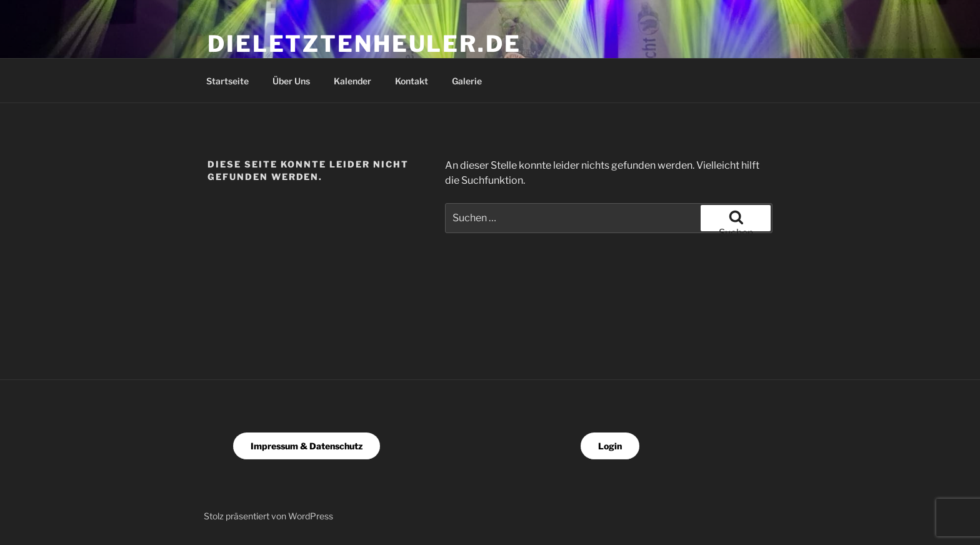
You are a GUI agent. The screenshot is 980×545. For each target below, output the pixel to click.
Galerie (467, 81)
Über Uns (291, 81)
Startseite (227, 81)
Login (610, 446)
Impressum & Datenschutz (307, 446)
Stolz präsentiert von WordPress (268, 516)
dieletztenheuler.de (364, 44)
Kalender (352, 81)
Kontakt (412, 81)
